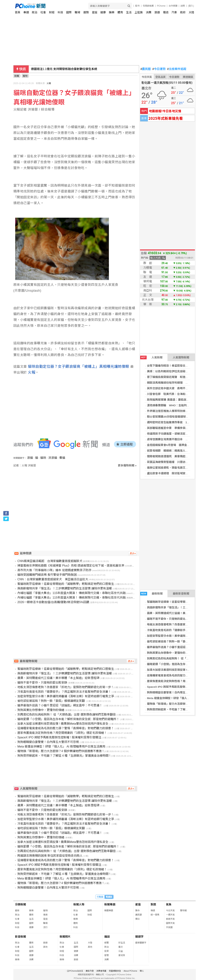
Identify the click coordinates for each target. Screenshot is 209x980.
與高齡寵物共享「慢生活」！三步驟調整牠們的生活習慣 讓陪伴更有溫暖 (65, 588)
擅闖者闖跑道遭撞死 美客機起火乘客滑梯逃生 (176, 456)
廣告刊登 (90, 971)
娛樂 (112, 12)
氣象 (169, 904)
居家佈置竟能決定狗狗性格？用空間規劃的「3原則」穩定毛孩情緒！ (62, 733)
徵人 (142, 971)
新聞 (17, 76)
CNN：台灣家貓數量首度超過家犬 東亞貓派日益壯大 (53, 579)
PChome (161, 6)
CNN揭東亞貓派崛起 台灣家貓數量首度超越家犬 (50, 561)
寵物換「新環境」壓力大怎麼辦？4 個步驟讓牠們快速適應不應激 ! (60, 751)
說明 (183, 6)
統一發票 (155, 915)
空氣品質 (161, 77)
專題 (26, 12)
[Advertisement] (76, 499)
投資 (107, 951)
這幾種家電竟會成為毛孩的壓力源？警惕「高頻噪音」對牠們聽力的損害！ (66, 728)
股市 (137, 6)
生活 (129, 12)
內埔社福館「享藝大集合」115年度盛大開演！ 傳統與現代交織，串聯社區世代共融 (71, 593)
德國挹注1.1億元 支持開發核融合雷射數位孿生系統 (64, 69)
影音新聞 (20, 937)
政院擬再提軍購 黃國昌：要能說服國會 (171, 400)
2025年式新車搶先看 (166, 118)
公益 (121, 951)
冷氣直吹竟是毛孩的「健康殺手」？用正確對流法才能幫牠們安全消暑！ (64, 692)
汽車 (174, 12)
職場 (77, 12)
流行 (45, 927)
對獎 (153, 904)
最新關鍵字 (141, 943)
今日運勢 (159, 69)
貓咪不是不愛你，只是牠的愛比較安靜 (170, 619)
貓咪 (43, 458)
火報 (49, 83)
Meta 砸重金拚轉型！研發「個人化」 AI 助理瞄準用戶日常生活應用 (61, 747)
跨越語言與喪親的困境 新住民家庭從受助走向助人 (50, 856)
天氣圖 (169, 927)
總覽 (107, 943)
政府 (183, 12)
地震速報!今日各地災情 (165, 111)
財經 (52, 12)
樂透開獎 (188, 77)
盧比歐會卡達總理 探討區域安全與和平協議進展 (177, 473)
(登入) (191, 6)
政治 (35, 12)
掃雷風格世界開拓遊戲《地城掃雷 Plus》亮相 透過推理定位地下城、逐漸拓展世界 (71, 566)
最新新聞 (152, 594)
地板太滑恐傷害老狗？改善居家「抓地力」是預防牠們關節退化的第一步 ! (65, 687)
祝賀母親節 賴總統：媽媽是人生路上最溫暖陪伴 (177, 451)
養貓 (62, 458)
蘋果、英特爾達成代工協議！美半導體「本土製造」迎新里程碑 (58, 678)
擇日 (137, 919)
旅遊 (157, 12)
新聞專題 (110, 904)
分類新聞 (20, 904)
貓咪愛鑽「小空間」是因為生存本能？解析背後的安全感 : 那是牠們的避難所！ (68, 719)
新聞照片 (65, 937)
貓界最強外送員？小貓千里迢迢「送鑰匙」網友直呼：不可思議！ (60, 705)
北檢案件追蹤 (177, 69)
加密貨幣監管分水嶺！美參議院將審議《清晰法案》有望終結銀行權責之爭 (66, 696)
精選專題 (109, 911)
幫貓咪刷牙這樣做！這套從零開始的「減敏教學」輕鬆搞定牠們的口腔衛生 (66, 584)
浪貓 (30, 458)
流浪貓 (53, 458)
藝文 (121, 947)
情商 (45, 915)
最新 (17, 911)
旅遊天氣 (170, 919)
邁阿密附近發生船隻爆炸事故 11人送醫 (172, 422)
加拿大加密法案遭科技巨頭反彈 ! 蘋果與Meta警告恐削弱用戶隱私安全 (63, 724)
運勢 (86, 12)
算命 (137, 911)
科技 (60, 12)
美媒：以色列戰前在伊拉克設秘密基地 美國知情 (177, 371)
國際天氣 (170, 923)
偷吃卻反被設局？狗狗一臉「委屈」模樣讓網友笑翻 (51, 701)
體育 (120, 12)
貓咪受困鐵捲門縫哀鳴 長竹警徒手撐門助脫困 (47, 575)
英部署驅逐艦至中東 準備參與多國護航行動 (174, 428)
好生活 (122, 943)
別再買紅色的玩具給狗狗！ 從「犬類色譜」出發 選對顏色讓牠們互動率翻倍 (67, 715)
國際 (69, 12)
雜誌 (166, 12)
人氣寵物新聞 (181, 357)
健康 (103, 12)
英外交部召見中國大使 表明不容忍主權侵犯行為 (177, 388)
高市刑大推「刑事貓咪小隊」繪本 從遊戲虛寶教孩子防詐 (54, 570)
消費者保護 (101, 971)
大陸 (191, 12)
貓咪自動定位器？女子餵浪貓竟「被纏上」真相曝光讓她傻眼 (79, 366)
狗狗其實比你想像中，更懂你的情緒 (169, 653)
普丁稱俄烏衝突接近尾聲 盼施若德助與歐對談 (176, 377)
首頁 (18, 12)
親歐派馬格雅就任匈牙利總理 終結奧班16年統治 (177, 383)
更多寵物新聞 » (127, 465)
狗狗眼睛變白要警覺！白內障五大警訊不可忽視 (176, 692)
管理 (107, 955)
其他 (45, 947)
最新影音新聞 (181, 594)
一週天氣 (170, 915)
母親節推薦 (148, 6)
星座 (95, 12)
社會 (43, 12)
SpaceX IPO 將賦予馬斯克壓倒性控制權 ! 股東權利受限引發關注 (59, 737)
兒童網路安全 (115, 971)
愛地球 (122, 955)
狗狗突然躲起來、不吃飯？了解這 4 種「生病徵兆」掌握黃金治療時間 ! (64, 756)
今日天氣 (147, 77)
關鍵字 (139, 937)
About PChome (130, 971)
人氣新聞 (151, 357)
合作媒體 (173, 6)
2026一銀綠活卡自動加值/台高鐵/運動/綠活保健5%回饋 (53, 602)
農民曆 (146, 69)
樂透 (153, 911)
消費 (149, 12)
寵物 (45, 911)
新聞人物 (79, 904)
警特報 (183, 911)
